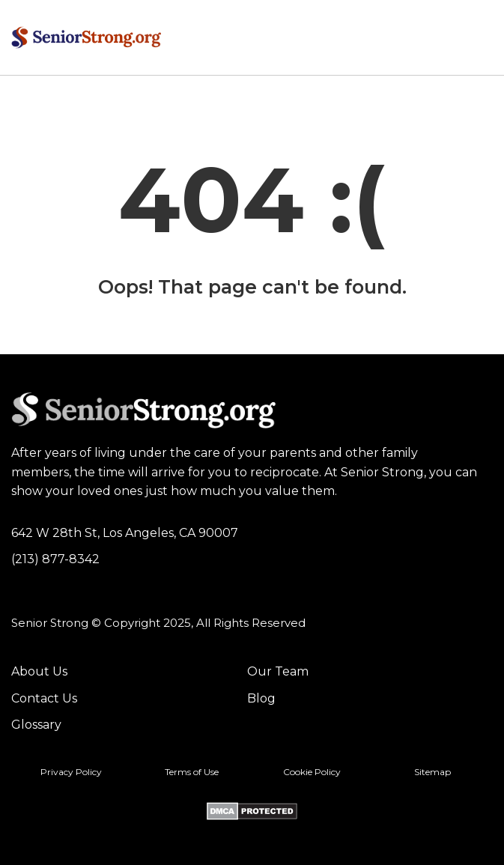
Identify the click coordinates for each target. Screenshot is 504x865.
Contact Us (44, 698)
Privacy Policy (71, 772)
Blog (261, 698)
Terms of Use (192, 772)
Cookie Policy (312, 772)
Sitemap (432, 772)
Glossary (36, 725)
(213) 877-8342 (55, 559)
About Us (39, 671)
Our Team (278, 671)
